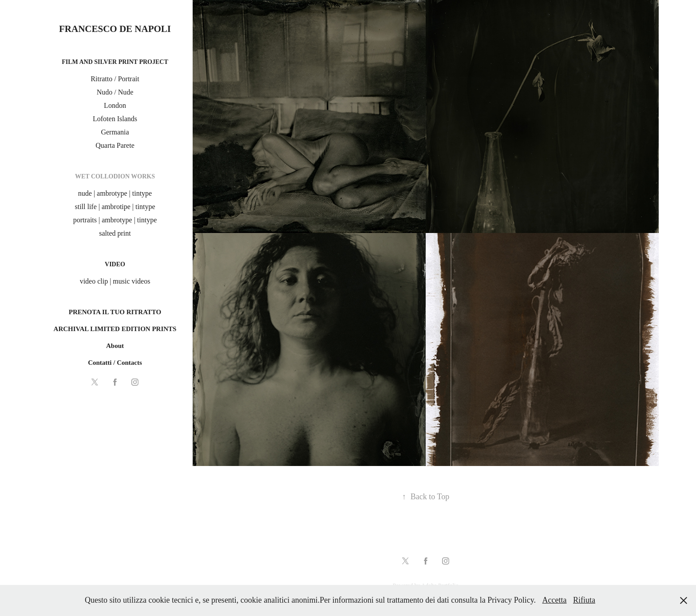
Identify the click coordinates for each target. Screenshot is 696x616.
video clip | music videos (115, 281)
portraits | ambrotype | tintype (115, 220)
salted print (115, 233)
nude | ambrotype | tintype (115, 193)
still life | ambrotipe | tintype (115, 207)
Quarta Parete (115, 145)
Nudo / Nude (115, 92)
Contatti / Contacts (115, 363)
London (115, 105)
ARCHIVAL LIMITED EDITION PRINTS (115, 329)
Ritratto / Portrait (115, 79)
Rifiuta (584, 600)
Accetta (555, 600)
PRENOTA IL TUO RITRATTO (115, 312)
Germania (115, 132)
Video (115, 264)
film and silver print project (115, 62)
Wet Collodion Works (115, 176)
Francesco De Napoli (115, 29)
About (115, 346)
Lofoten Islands (115, 119)
